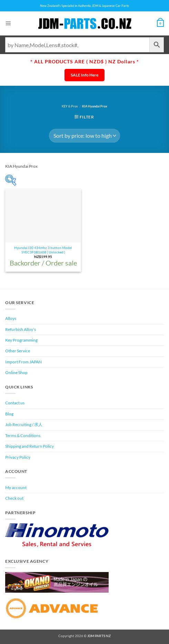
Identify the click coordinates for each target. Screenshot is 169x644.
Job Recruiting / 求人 (24, 424)
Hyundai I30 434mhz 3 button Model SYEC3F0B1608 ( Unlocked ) (43, 250)
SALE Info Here (84, 75)
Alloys (11, 318)
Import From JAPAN (23, 362)
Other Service (18, 351)
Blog (9, 414)
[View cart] (160, 23)
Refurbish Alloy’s (21, 329)
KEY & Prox (70, 106)
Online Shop (16, 372)
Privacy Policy (18, 457)
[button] (8, 23)
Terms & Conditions (23, 435)
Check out (14, 498)
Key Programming (21, 340)
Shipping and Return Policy (29, 446)
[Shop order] (84, 136)
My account (16, 487)
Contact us (15, 403)
